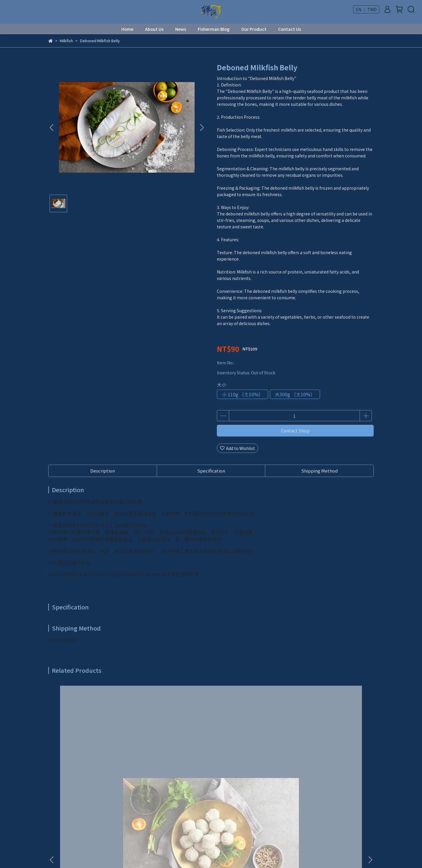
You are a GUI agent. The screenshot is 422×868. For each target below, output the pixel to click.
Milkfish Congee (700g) (330, 755)
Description (103, 471)
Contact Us (290, 29)
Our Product (254, 29)
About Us (154, 29)
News (181, 29)
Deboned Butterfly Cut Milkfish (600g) (172, 757)
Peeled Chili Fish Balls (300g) (251, 755)
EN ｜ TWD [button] (366, 9)
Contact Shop (295, 430)
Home (127, 29)
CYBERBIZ (183, 853)
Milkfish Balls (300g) (92, 755)
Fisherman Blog (214, 29)
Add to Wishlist (238, 448)
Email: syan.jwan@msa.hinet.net (80, 825)
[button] (202, 128)
